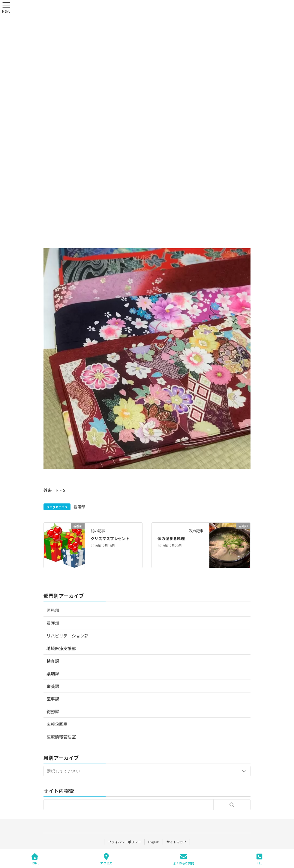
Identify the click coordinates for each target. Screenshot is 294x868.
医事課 (53, 699)
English (154, 842)
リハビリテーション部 (67, 636)
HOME (35, 859)
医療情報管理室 (61, 737)
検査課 (53, 661)
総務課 (53, 711)
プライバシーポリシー (124, 842)
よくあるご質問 (184, 859)
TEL (259, 859)
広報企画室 (57, 724)
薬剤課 (53, 674)
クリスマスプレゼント (110, 538)
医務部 (53, 610)
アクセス (106, 859)
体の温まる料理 (171, 538)
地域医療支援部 (61, 648)
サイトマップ (176, 842)
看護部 (79, 507)
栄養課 (53, 686)
